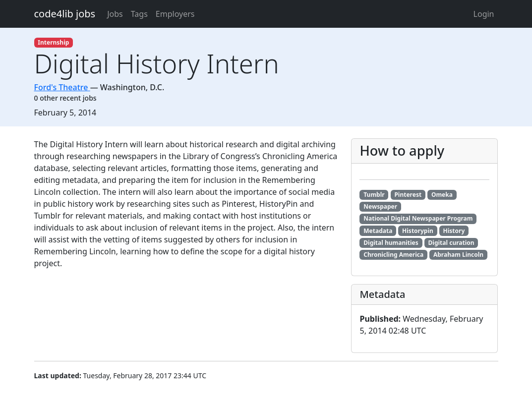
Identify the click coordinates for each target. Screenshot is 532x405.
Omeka (442, 195)
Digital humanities (391, 243)
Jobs (115, 14)
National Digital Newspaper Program (418, 218)
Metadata (378, 231)
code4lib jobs (65, 14)
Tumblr (374, 195)
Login (484, 14)
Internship (53, 42)
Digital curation (451, 243)
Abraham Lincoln (458, 255)
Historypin (418, 231)
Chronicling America (393, 255)
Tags (139, 14)
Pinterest (408, 195)
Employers (175, 14)
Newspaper (380, 206)
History (454, 231)
